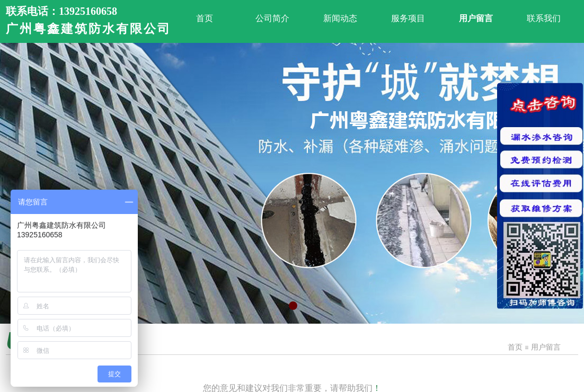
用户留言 (546, 347)
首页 (515, 347)
